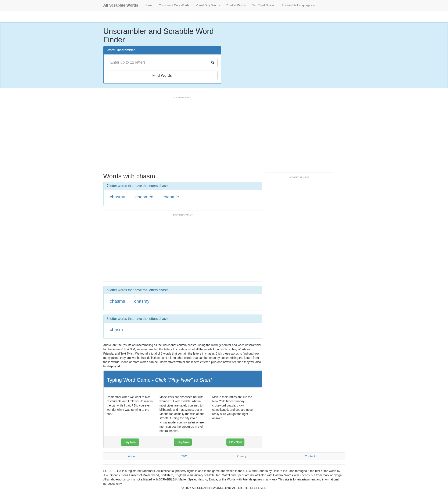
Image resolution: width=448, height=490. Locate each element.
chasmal (118, 197)
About (132, 456)
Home (148, 5)
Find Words (162, 75)
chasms (117, 301)
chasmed (144, 197)
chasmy (142, 301)
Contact (310, 456)
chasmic (171, 197)
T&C (184, 456)
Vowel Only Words (208, 5)
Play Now (130, 442)
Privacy (241, 456)
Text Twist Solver (263, 5)
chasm (116, 329)
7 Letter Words (236, 5)
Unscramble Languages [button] (298, 5)
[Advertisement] (180, 132)
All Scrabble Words (121, 5)
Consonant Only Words (174, 5)
